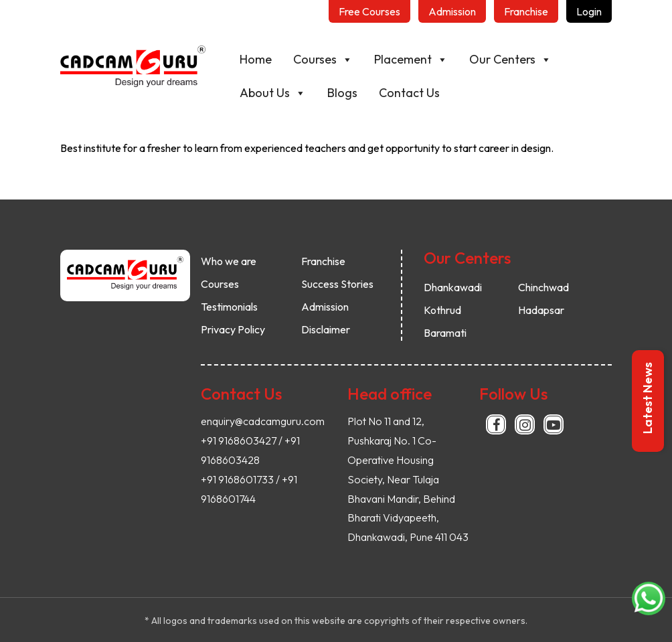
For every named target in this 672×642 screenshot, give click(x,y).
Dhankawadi (453, 287)
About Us (289, 93)
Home (272, 59)
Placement (428, 60)
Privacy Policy (233, 329)
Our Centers (527, 60)
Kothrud (442, 310)
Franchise (323, 261)
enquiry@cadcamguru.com (263, 421)
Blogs (359, 93)
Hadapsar (541, 310)
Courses (340, 60)
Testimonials (229, 307)
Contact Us (426, 93)
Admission (325, 307)
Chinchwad (543, 287)
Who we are (229, 261)
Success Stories (337, 284)
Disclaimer (326, 329)
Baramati (445, 333)
